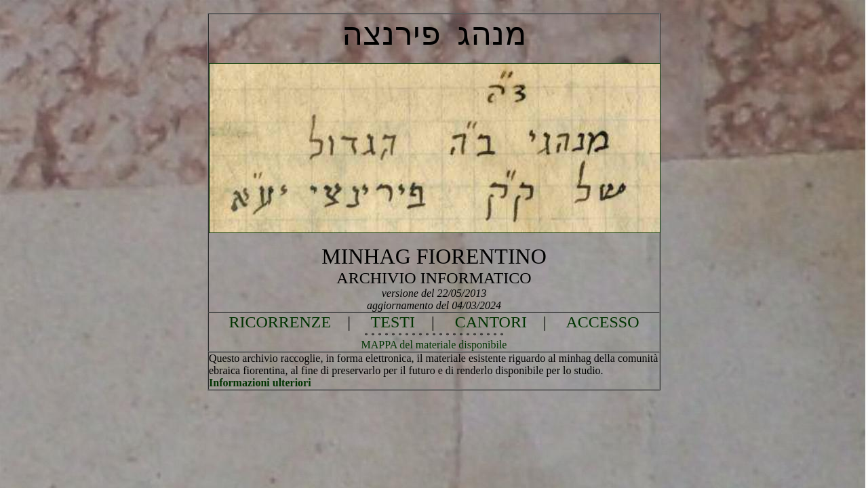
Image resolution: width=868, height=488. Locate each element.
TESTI (393, 322)
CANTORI (491, 322)
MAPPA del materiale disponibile (434, 345)
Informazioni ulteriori (260, 383)
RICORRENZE (280, 322)
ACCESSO (602, 322)
